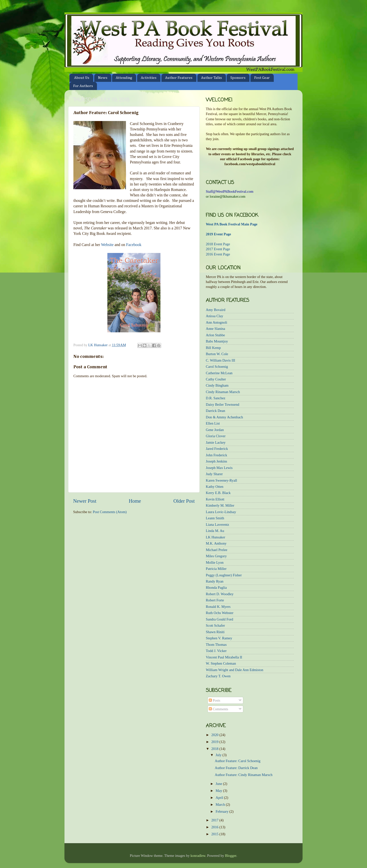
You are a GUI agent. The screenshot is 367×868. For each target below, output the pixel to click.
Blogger (231, 856)
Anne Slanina (215, 329)
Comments (218, 709)
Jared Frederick (217, 449)
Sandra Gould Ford (219, 619)
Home (135, 501)
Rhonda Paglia (216, 588)
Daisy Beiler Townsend (223, 404)
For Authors (83, 86)
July (219, 755)
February (223, 811)
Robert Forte (215, 600)
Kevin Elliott (215, 499)
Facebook (134, 245)
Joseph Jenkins (216, 461)
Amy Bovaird (216, 310)
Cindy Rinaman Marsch (223, 392)
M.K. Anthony (216, 543)
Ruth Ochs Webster (220, 613)
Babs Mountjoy (217, 341)
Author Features (179, 78)
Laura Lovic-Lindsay (221, 512)
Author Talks (212, 78)
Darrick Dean (215, 411)
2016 (215, 827)
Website (107, 245)
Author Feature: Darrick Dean (236, 768)
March (221, 805)
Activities (149, 78)
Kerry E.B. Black (218, 493)
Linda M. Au (215, 531)
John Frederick (216, 455)
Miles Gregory (216, 556)
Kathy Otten (215, 487)
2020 (215, 735)
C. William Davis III (220, 360)
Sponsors (238, 78)
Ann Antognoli (216, 322)
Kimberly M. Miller (220, 505)
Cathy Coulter (216, 379)
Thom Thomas (216, 645)
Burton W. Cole (217, 354)
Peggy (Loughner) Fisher (224, 575)
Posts (214, 700)
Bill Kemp (213, 348)
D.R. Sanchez (216, 398)
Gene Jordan (215, 430)
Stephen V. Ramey (219, 638)
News (103, 78)
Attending (124, 78)
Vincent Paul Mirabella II (224, 657)
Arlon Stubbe (215, 335)
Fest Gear (262, 78)
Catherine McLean (219, 373)
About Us (82, 78)
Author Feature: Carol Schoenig (238, 761)
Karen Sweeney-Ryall (221, 480)
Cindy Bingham (217, 385)
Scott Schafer (215, 625)
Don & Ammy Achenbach (224, 417)
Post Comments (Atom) (110, 512)
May (219, 791)
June (219, 784)
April (220, 798)
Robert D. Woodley (220, 594)
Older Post (184, 501)
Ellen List (213, 423)
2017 (215, 820)
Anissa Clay (214, 316)
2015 (215, 834)
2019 (215, 742)
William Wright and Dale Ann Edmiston (235, 670)
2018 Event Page (218, 244)
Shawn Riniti (215, 632)
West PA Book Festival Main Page (232, 224)
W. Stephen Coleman (221, 663)
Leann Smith (215, 518)
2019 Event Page (218, 234)
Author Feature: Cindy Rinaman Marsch (244, 775)
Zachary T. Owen (218, 676)
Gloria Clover (216, 436)
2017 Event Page (218, 249)
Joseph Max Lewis (219, 468)
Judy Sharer (214, 474)
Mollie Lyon (215, 562)
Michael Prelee (217, 550)
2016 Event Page (218, 254)
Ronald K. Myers (218, 607)
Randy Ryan (215, 581)
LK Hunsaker (215, 537)
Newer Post (85, 501)
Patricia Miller (216, 569)
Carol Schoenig (217, 367)
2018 (215, 749)
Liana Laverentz (217, 525)
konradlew (198, 856)
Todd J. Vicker (216, 651)
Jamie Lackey (216, 442)
